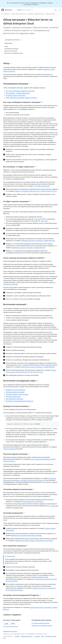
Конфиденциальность (27, 636)
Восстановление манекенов (15, 399)
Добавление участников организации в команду (26, 535)
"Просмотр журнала (9, 449)
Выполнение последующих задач (21, 381)
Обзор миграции (50, 14)
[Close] (57, 3)
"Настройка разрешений (42, 186)
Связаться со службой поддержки (42, 626)
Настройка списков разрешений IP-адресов (19, 401)
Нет (13, 624)
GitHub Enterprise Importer (19, 14)
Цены (43, 636)
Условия (17, 636)
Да (6, 624)
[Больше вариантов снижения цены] (21, 40)
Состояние (37, 636)
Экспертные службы (51, 636)
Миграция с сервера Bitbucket (36, 14)
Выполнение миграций (16, 304)
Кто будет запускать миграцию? (16, 95)
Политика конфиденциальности (11, 626)
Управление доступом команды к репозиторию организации (34, 541)
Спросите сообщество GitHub (40, 623)
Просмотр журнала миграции (15, 392)
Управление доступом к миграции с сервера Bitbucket (38, 241)
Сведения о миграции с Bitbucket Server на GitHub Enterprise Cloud (36, 191)
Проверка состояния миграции (16, 390)
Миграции (7, 14)
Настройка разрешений (13, 397)
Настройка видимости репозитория (17, 394)
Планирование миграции (17, 84)
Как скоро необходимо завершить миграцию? (20, 91)
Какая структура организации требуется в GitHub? (21, 98)
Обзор (7, 63)
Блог (4, 638)
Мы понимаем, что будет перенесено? (18, 93)
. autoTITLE (44, 221)
